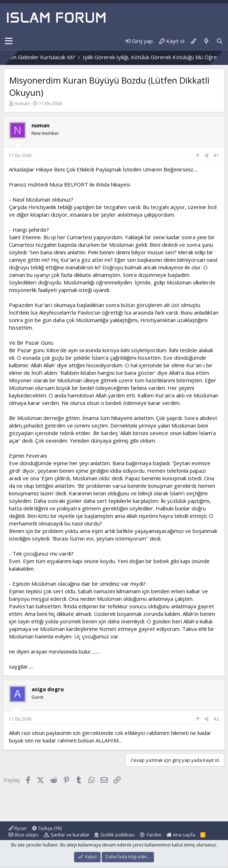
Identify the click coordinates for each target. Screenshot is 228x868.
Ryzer (18, 828)
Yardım (154, 835)
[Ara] (220, 41)
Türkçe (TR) (47, 828)
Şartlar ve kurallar (70, 835)
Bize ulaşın (27, 835)
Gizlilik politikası (117, 835)
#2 (216, 719)
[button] (9, 41)
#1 (216, 155)
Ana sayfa (181, 835)
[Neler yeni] (206, 41)
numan (22, 103)
